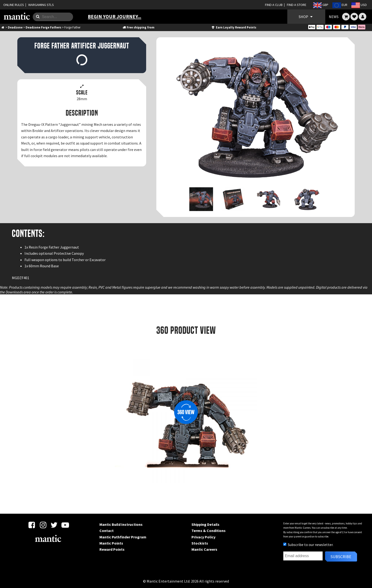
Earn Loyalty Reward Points (234, 27)
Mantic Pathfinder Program (123, 537)
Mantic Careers (204, 549)
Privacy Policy (203, 537)
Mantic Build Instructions (121, 524)
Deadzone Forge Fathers (43, 27)
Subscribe (341, 557)
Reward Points (112, 549)
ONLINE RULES (14, 5)
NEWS (334, 17)
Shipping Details (205, 524)
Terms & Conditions (209, 531)
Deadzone (15, 27)
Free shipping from (138, 27)
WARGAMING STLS (41, 5)
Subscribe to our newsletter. (308, 545)
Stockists (200, 543)
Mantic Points (111, 543)
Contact (107, 531)
